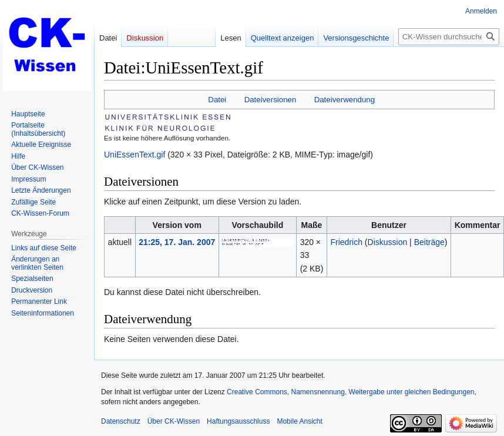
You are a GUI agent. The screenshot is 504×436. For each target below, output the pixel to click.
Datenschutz (121, 421)
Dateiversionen (271, 100)
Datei (217, 100)
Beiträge (429, 242)
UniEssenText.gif (135, 155)
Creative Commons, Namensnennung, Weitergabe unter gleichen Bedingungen (350, 392)
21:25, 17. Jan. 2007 (177, 242)
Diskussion (388, 242)
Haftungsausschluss (238, 421)
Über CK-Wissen (174, 421)
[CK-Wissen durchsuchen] (449, 37)
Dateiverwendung (345, 100)
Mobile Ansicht (299, 421)
